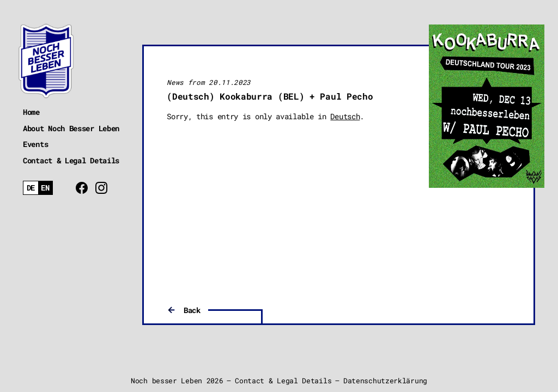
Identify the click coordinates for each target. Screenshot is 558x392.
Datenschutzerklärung (385, 381)
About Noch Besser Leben (71, 128)
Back (192, 310)
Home (31, 112)
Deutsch (345, 116)
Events (35, 144)
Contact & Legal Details (71, 160)
